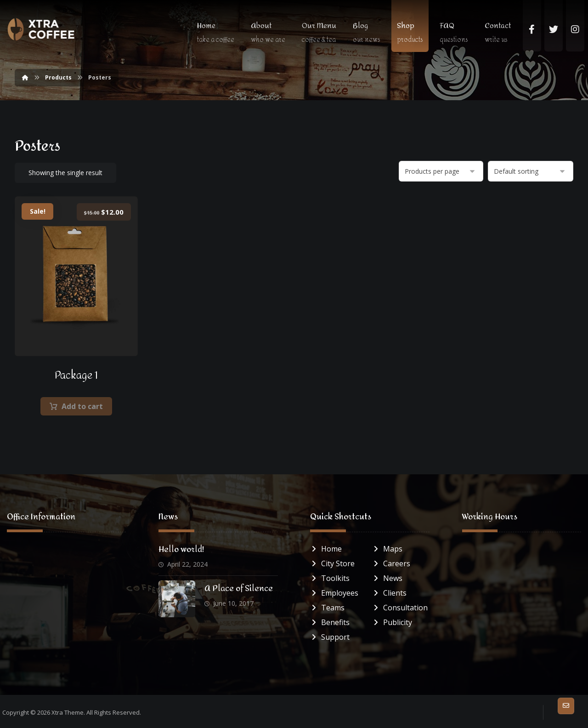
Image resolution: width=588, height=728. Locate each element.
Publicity (392, 622)
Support (330, 637)
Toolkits (330, 578)
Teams (327, 608)
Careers (391, 563)
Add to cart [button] (82, 406)
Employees (334, 593)
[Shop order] (531, 171)
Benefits (330, 622)
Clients (389, 593)
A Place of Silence (239, 589)
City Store (332, 563)
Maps (387, 549)
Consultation (400, 608)
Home (326, 549)
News (387, 578)
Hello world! (181, 549)
